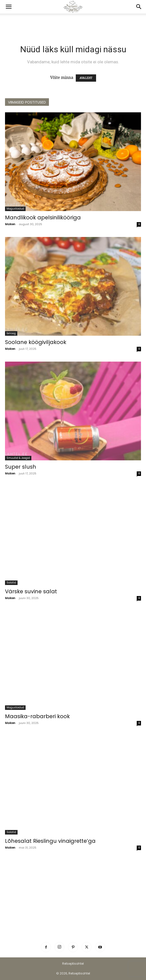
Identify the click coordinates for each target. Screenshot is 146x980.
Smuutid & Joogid (18, 458)
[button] (9, 7)
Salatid (11, 583)
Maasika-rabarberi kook (37, 716)
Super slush (21, 467)
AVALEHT (86, 78)
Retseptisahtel (73, 964)
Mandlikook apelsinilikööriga (43, 217)
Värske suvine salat (31, 591)
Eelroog (11, 333)
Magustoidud (15, 209)
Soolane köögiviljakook (36, 342)
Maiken (10, 224)
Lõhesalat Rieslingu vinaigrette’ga (50, 841)
